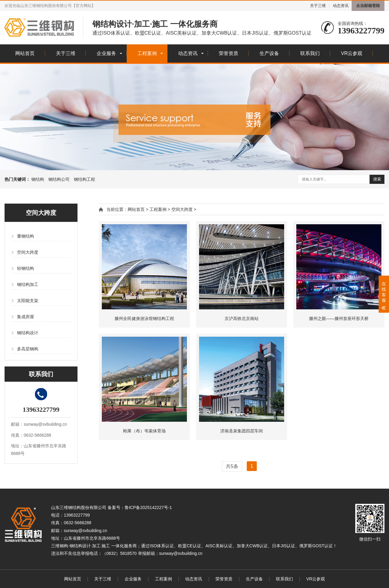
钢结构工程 (84, 179)
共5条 (232, 466)
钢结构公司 (59, 179)
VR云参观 (352, 53)
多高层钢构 (28, 349)
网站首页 (25, 53)
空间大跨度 (28, 252)
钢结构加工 (28, 284)
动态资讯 (341, 6)
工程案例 (147, 53)
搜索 (377, 179)
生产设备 (269, 53)
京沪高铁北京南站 (242, 318)
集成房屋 (26, 317)
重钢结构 (26, 236)
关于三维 (318, 6)
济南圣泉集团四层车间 (242, 431)
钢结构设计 (28, 333)
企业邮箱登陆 (368, 6)
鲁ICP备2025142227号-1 (148, 507)
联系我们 (310, 53)
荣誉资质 (229, 53)
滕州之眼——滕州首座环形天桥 (339, 318)
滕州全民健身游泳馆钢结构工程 (144, 318)
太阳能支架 (28, 301)
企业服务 (106, 53)
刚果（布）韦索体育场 (144, 431)
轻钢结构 (26, 268)
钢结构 (38, 179)
